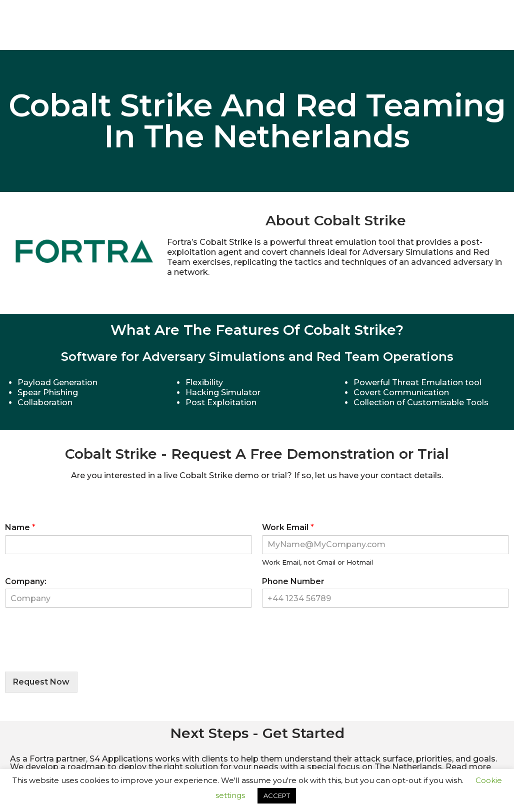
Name (20, 527)
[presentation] (81, 655)
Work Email (288, 527)
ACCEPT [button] (277, 796)
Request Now (41, 682)
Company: (26, 581)
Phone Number (293, 581)
